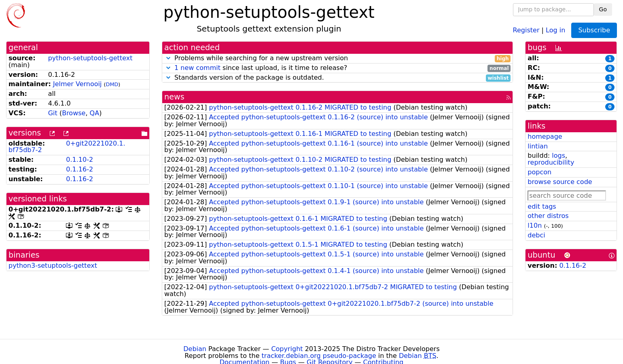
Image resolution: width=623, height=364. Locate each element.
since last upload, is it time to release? (337, 68)
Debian (195, 349)
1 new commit (197, 68)
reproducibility (551, 162)
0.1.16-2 (79, 169)
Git (53, 113)
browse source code (560, 182)
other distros (548, 216)
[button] (168, 58)
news (174, 97)
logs (558, 156)
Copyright (287, 349)
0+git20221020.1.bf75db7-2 (67, 147)
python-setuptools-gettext (90, 58)
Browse (74, 113)
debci (536, 235)
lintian (538, 146)
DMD (112, 84)
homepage (545, 136)
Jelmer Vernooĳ (77, 84)
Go (603, 9)
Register (526, 30)
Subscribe (594, 30)
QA (95, 113)
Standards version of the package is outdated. (337, 78)
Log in (555, 30)
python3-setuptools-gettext (53, 266)
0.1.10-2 (79, 160)
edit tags (542, 206)
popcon (539, 172)
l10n (535, 225)
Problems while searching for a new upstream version (337, 58)
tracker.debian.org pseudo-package (319, 356)
